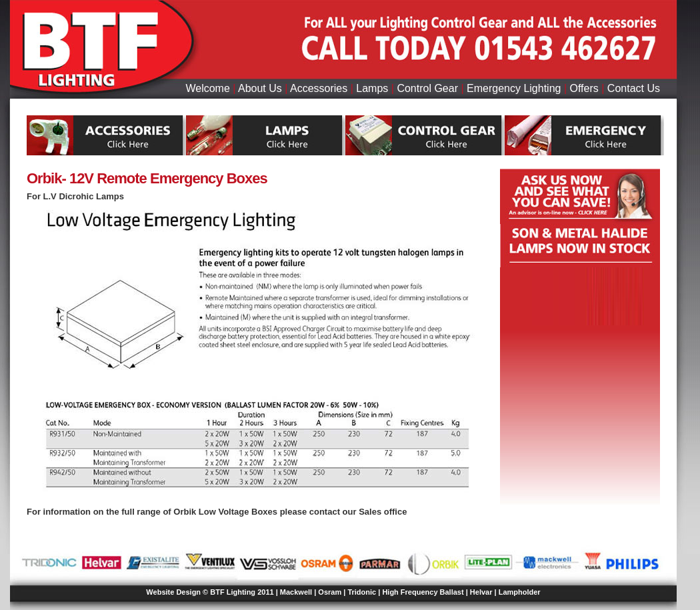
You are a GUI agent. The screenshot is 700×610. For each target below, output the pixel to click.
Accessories (319, 88)
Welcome (207, 88)
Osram (330, 592)
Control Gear (427, 88)
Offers (584, 88)
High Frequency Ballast (423, 592)
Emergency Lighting (514, 88)
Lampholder (520, 592)
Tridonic (362, 592)
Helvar (481, 592)
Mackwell (296, 592)
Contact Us (634, 88)
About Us (260, 88)
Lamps (372, 88)
